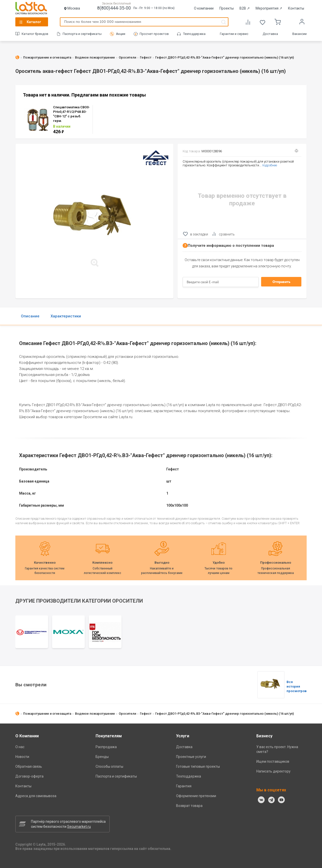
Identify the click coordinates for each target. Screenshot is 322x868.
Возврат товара (189, 806)
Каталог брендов (35, 34)
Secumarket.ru (79, 827)
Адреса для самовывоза (36, 796)
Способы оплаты (109, 766)
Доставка (270, 34)
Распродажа (106, 747)
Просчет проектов (154, 34)
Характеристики (66, 316)
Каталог (34, 22)
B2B (245, 8)
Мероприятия (269, 8)
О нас (20, 747)
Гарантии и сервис (234, 34)
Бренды (102, 757)
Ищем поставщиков (273, 761)
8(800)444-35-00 (114, 8)
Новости (22, 757)
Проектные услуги (191, 757)
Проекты (227, 8)
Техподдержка (194, 34)
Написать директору (273, 771)
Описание (30, 316)
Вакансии (299, 34)
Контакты (296, 8)
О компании (204, 8)
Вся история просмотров (297, 686)
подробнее (270, 165)
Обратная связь (29, 766)
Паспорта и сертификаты (82, 34)
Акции (121, 34)
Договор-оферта (29, 776)
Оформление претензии (196, 796)
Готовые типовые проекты (198, 766)
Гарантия (184, 786)
